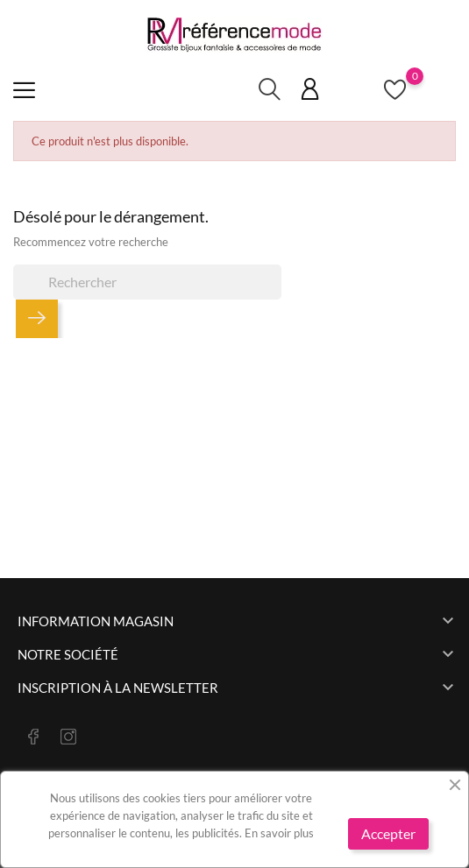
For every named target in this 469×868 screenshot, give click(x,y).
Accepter (388, 833)
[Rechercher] (147, 282)
